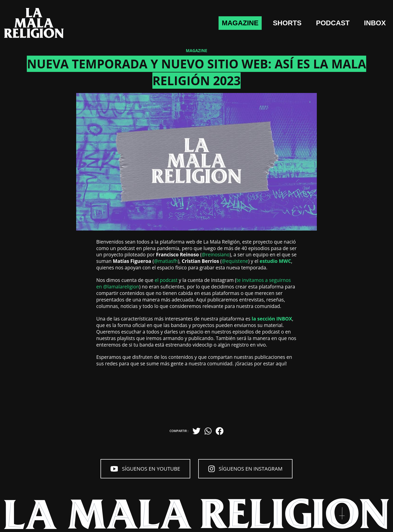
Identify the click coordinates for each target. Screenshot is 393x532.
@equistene (235, 261)
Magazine (217, 23)
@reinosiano (216, 254)
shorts (272, 23)
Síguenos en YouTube (137, 470)
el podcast (166, 280)
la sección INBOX (272, 319)
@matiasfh (166, 261)
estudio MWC (275, 261)
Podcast (324, 23)
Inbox (372, 23)
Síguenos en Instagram (253, 470)
